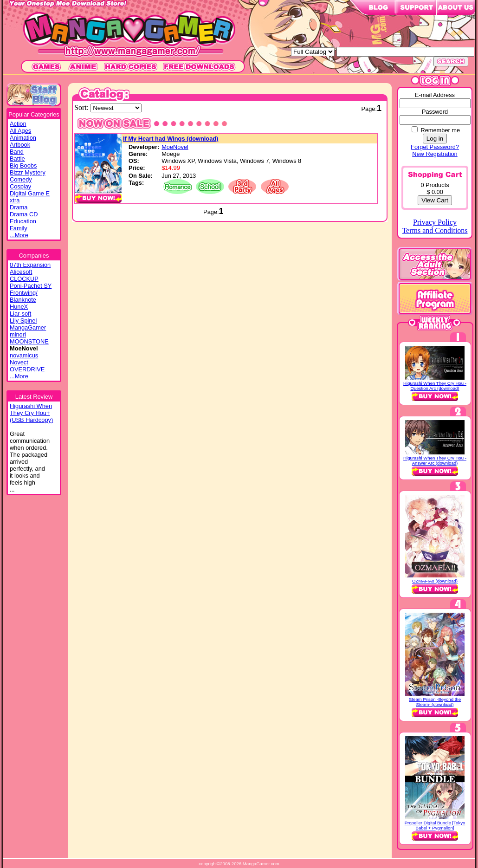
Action (18, 124)
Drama (19, 207)
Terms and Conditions (435, 230)
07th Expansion (30, 265)
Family (19, 228)
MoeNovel (175, 147)
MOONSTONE (29, 341)
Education (23, 221)
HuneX (19, 307)
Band (17, 152)
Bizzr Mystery (28, 172)
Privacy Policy (435, 222)
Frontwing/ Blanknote (24, 296)
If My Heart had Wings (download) (171, 139)
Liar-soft (20, 314)
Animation (23, 138)
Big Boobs (23, 165)
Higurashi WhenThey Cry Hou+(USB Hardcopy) (31, 413)
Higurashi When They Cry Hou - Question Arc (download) (435, 386)
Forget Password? (435, 147)
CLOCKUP (24, 279)
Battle (17, 159)
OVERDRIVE (27, 369)
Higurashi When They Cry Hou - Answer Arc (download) (435, 460)
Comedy (21, 179)
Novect (19, 362)
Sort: (82, 107)
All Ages (20, 131)
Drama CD (24, 214)
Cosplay (20, 186)
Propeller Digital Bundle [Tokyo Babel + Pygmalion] (435, 825)
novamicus (24, 355)
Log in (435, 139)
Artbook (20, 145)
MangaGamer (28, 327)
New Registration (435, 154)
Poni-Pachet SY (31, 286)
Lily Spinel (23, 321)
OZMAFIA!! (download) (435, 581)
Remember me (440, 130)
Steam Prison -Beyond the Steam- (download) (435, 702)
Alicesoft (21, 272)
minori (18, 334)
